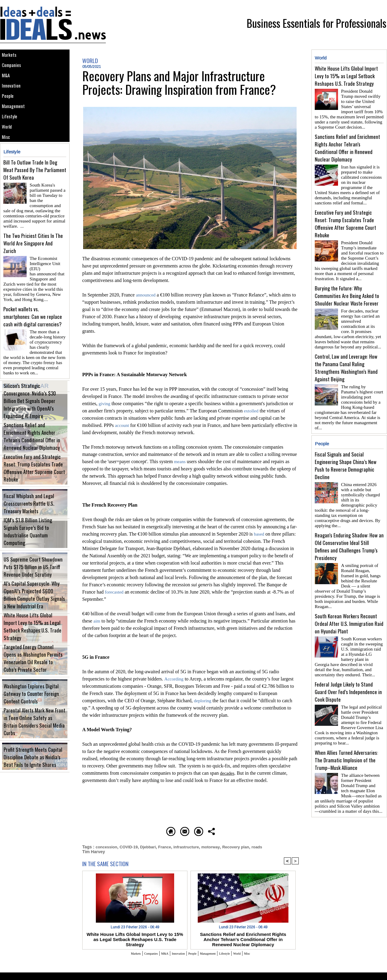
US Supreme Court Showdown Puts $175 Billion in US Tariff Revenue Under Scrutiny (34, 581)
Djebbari (151, 846)
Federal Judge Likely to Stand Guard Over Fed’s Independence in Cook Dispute (348, 657)
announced (146, 295)
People (10, 111)
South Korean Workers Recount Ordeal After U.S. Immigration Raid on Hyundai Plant (349, 591)
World (9, 151)
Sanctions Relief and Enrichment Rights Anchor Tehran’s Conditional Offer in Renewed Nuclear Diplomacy (35, 454)
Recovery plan (245, 846)
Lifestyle (12, 138)
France (169, 846)
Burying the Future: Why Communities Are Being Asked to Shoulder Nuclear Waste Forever (347, 288)
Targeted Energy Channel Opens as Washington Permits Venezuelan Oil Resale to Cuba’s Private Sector (31, 676)
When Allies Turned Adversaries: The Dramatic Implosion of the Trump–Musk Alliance (346, 723)
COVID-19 (131, 846)
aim (97, 621)
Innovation (13, 97)
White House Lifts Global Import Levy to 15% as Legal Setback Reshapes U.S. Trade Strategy (33, 644)
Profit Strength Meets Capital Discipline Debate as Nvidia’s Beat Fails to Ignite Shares (35, 771)
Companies (14, 70)
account (122, 425)
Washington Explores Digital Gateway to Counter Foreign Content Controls (35, 711)
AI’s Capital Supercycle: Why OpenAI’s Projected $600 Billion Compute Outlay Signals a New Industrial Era (34, 612)
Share (255, 830)
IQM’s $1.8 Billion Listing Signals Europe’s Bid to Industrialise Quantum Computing (34, 549)
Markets (11, 56)
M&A (7, 83)
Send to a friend (173, 830)
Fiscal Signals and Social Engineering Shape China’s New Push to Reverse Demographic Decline (346, 448)
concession (107, 846)
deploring (203, 701)
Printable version (219, 830)
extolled (252, 411)
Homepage (131, 830)
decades (228, 773)
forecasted (115, 592)
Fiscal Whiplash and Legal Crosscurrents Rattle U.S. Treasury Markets (31, 517)
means (180, 461)
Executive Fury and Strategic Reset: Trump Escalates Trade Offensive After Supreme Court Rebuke (34, 486)
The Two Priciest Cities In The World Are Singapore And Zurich (33, 266)
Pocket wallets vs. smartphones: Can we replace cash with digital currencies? (33, 331)
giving (105, 404)
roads (268, 846)
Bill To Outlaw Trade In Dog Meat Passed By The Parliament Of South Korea (35, 200)
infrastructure (192, 846)
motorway (218, 846)
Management (16, 124)
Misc (8, 165)
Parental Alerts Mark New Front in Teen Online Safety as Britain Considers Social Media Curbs (34, 739)
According (174, 679)
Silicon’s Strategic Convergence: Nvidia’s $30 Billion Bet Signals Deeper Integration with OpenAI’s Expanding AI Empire (34, 419)
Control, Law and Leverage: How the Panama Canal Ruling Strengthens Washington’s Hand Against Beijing (346, 358)
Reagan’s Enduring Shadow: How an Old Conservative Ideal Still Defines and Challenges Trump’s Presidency (349, 522)
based (259, 534)
